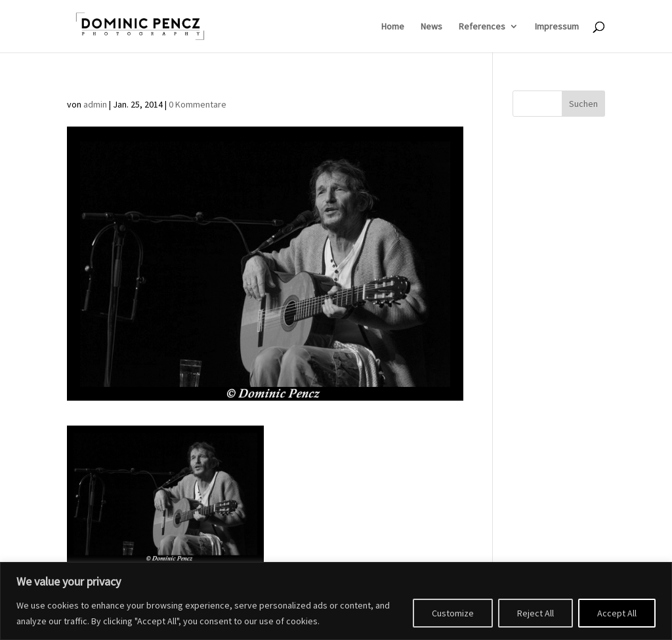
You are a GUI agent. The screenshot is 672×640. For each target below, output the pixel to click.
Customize (453, 613)
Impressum (557, 27)
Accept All (617, 613)
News (431, 27)
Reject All (535, 613)
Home (393, 27)
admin (95, 104)
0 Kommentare (198, 104)
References (482, 27)
